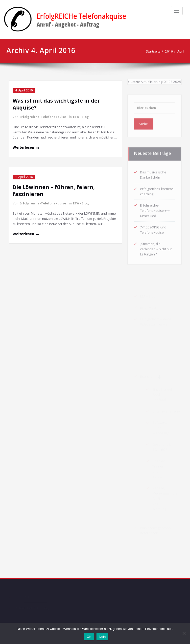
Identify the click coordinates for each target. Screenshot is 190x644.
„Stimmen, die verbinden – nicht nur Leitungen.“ (156, 248)
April (175, 51)
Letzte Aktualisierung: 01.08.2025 (156, 81)
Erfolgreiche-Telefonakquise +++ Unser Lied (155, 209)
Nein (102, 637)
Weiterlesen (23, 147)
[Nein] (184, 633)
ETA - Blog (81, 117)
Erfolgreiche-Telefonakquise (43, 117)
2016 (163, 51)
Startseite (147, 51)
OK (89, 637)
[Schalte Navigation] (177, 11)
